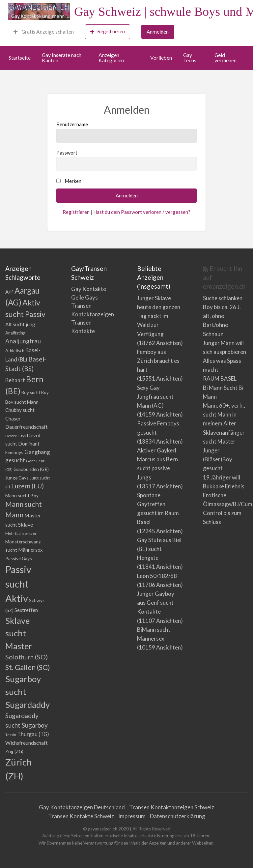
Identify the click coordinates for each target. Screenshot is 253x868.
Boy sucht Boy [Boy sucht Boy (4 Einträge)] (35, 392)
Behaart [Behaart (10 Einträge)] (15, 380)
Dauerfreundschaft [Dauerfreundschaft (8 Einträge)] (27, 427)
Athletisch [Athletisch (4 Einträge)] (15, 351)
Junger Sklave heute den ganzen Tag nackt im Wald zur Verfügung (159, 316)
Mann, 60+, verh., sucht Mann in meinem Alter (224, 414)
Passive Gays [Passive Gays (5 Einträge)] (19, 558)
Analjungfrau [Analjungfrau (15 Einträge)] (23, 341)
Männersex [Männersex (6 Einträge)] (30, 550)
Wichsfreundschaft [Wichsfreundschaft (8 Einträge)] (27, 743)
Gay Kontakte (89, 289)
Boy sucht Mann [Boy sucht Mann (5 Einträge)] (22, 402)
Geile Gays (84, 297)
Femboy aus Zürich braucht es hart (158, 361)
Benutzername (126, 132)
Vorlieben (161, 58)
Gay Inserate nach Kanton (62, 58)
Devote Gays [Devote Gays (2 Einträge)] (15, 436)
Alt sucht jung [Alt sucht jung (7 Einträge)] (20, 324)
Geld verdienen (225, 58)
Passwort (126, 160)
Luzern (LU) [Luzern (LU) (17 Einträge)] (28, 486)
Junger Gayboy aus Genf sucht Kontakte (156, 603)
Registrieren (108, 31)
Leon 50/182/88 (157, 576)
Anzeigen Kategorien (111, 58)
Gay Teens (190, 58)
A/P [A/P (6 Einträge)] (9, 292)
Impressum (132, 816)
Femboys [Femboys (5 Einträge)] (14, 452)
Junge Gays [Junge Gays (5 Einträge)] (17, 478)
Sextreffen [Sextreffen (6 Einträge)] (26, 610)
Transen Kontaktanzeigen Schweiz (172, 807)
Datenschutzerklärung (178, 816)
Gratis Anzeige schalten (44, 32)
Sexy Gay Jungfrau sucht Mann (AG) (155, 397)
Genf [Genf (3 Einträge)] (30, 461)
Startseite (20, 58)
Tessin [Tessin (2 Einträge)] (11, 735)
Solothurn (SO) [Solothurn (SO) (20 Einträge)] (27, 657)
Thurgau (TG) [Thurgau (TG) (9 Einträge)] (33, 734)
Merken (73, 181)
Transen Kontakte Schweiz (81, 816)
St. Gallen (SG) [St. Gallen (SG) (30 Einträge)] (28, 667)
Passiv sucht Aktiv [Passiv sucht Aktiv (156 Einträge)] (18, 584)
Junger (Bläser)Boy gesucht (218, 459)
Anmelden (158, 32)
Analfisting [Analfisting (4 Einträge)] (15, 333)
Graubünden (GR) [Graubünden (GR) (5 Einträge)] (31, 469)
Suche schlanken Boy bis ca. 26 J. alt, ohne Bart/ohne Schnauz (223, 316)
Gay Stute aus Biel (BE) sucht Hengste (159, 549)
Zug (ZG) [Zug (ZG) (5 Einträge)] (14, 751)
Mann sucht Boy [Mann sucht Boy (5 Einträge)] (22, 495)
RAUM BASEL (220, 378)
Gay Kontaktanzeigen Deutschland (82, 807)
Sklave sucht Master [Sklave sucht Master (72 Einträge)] (19, 633)
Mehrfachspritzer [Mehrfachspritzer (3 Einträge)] (21, 533)
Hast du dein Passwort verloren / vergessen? (142, 212)
